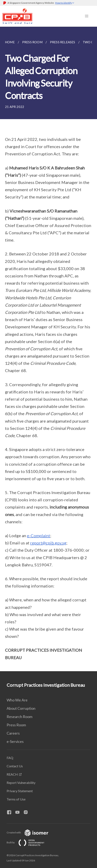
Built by (29, 842)
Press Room (16, 725)
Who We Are (17, 700)
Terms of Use (16, 799)
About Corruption (21, 708)
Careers (13, 733)
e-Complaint (39, 536)
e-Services (15, 741)
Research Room (19, 717)
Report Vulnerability (21, 783)
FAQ (10, 758)
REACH (12, 774)
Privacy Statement (20, 791)
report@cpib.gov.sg (48, 543)
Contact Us (15, 766)
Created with (31, 832)
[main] (48, 349)
